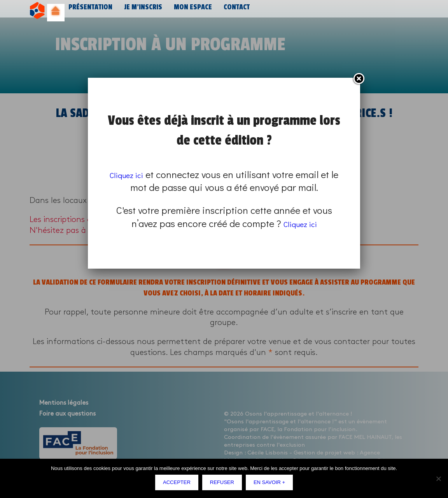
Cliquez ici (131, 174)
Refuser (224, 484)
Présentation (89, 11)
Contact (232, 11)
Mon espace (189, 11)
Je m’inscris (140, 11)
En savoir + (271, 484)
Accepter (179, 484)
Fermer (359, 79)
